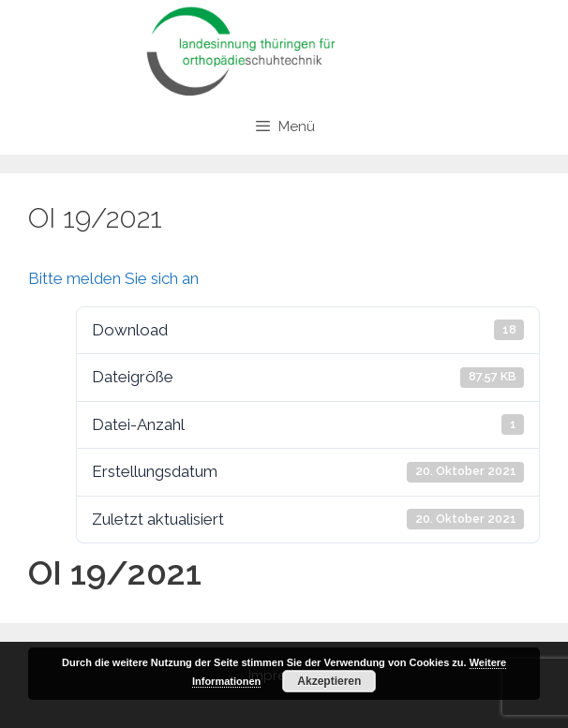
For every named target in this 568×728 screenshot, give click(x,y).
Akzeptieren (329, 681)
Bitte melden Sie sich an (113, 278)
